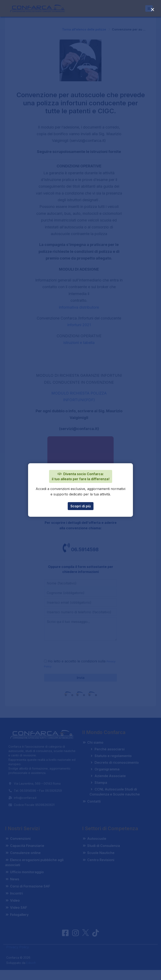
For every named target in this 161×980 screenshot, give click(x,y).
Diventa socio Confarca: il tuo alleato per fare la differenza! (81, 476)
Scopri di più (81, 506)
